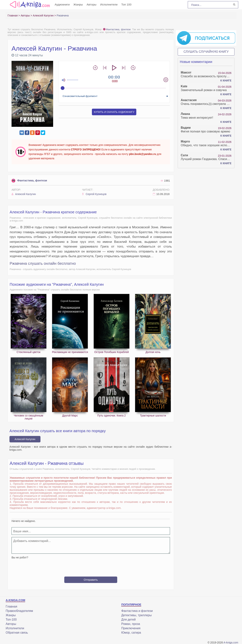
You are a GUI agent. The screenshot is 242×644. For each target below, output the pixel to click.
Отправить (91, 580)
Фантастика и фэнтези (137, 611)
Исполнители (109, 4)
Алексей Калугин (24, 194)
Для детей (128, 620)
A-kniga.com (231, 642)
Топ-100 (11, 620)
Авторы (92, 4)
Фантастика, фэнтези (117, 29)
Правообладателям (19, 611)
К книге (226, 80)
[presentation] (91, 566)
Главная (11, 606)
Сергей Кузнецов (94, 194)
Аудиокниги (62, 4)
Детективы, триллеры (136, 615)
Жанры (78, 4)
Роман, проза (131, 624)
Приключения (131, 628)
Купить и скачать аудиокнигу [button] (114, 112)
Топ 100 (126, 4)
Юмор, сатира (131, 633)
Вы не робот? (20, 557)
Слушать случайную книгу (206, 52)
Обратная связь (17, 633)
